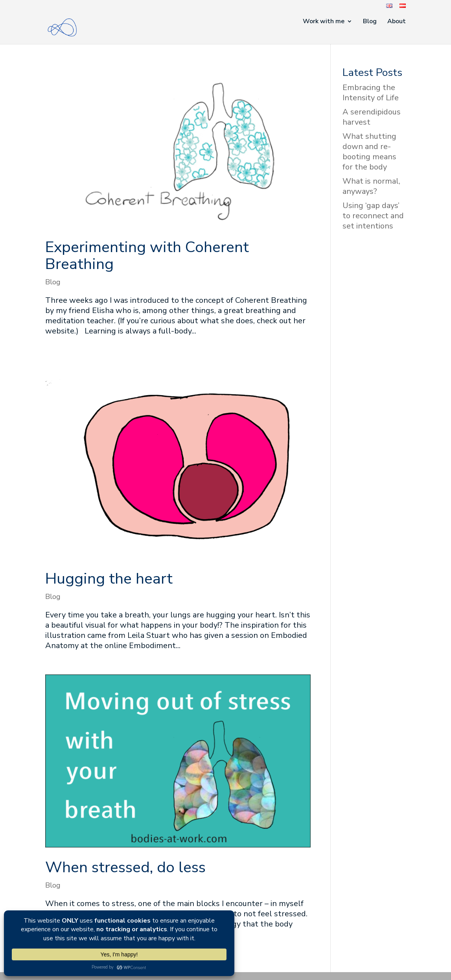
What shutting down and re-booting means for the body (369, 152)
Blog (370, 22)
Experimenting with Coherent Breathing (147, 256)
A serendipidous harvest (372, 117)
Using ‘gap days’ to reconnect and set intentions (373, 216)
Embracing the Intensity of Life (371, 93)
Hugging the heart (109, 579)
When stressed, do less (125, 867)
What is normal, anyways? (371, 186)
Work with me (324, 22)
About (397, 22)
